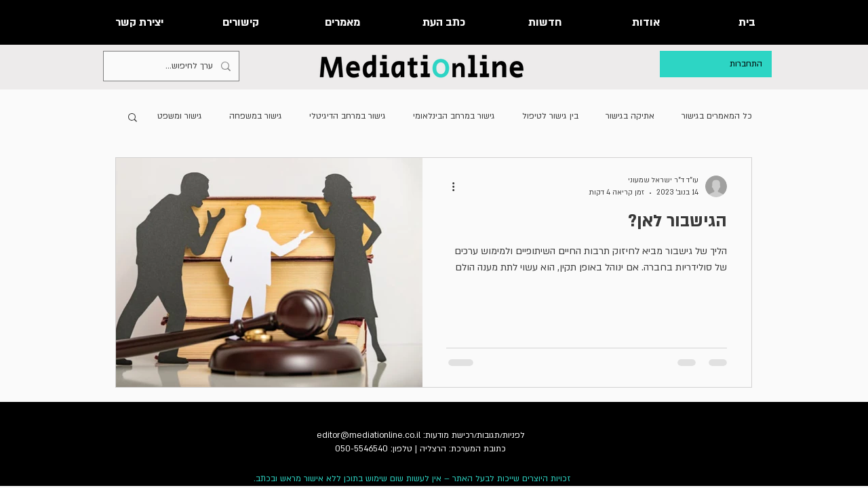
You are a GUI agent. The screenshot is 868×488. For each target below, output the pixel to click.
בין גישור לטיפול (550, 116)
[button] (133, 118)
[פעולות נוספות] (448, 186)
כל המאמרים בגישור (717, 116)
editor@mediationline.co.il (369, 435)
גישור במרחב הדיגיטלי (348, 116)
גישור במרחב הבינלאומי (454, 116)
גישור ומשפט (180, 116)
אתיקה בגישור (630, 116)
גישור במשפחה (256, 116)
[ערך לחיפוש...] (173, 66)
